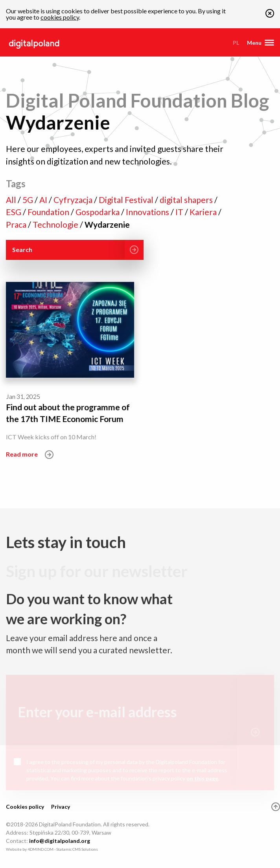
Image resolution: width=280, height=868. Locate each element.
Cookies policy (25, 807)
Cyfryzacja (74, 200)
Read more (30, 454)
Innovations (148, 212)
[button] (270, 15)
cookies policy (60, 17)
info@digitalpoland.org (60, 841)
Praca (17, 224)
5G (29, 200)
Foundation (49, 212)
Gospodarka (98, 212)
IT (180, 212)
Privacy (61, 807)
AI (44, 200)
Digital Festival (127, 200)
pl (236, 43)
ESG (14, 212)
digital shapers (187, 200)
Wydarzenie (107, 224)
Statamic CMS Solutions (77, 849)
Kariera (204, 212)
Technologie (56, 224)
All (12, 200)
